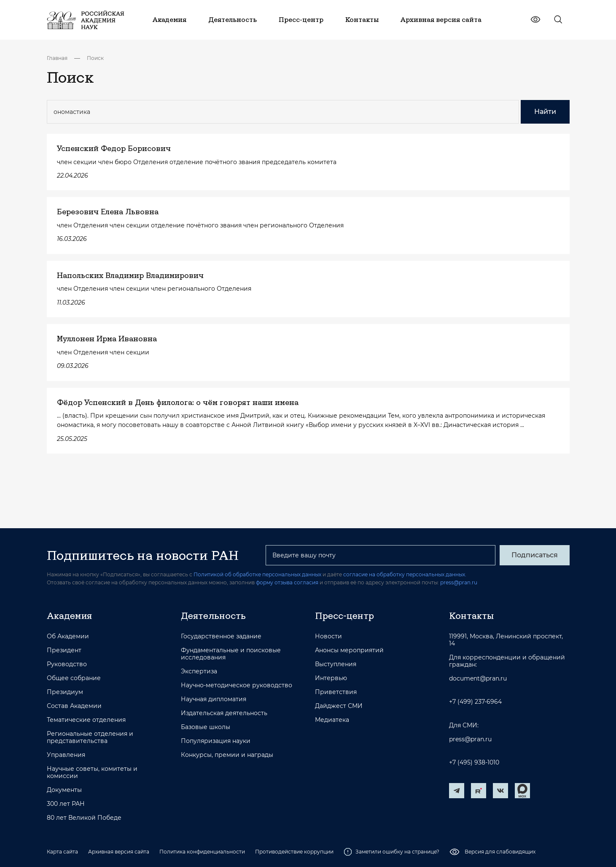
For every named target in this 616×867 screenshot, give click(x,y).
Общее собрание (74, 678)
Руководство (67, 664)
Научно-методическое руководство (237, 685)
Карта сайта (62, 852)
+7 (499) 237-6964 (475, 702)
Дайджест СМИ (339, 706)
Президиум (65, 692)
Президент (64, 650)
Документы (64, 790)
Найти (545, 112)
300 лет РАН (66, 804)
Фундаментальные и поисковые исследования (231, 654)
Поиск (95, 58)
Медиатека (332, 720)
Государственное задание (221, 636)
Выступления (336, 664)
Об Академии (68, 636)
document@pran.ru (478, 679)
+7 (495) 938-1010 (474, 763)
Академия (69, 616)
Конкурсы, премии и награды (227, 755)
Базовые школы (206, 727)
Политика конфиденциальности (202, 852)
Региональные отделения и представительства (90, 737)
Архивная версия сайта (119, 852)
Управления (66, 755)
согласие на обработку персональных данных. (405, 574)
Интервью (331, 678)
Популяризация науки (216, 741)
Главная (57, 58)
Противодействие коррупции (294, 852)
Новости (328, 636)
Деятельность (213, 616)
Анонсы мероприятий (349, 650)
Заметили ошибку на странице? (391, 852)
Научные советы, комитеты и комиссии (92, 772)
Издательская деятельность (224, 713)
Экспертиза (199, 671)
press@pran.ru (459, 582)
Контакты (471, 616)
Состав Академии (74, 706)
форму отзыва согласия (287, 582)
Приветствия (336, 692)
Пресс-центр (344, 616)
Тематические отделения (86, 720)
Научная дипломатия (214, 699)
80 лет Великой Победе (84, 818)
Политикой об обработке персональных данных (257, 574)
